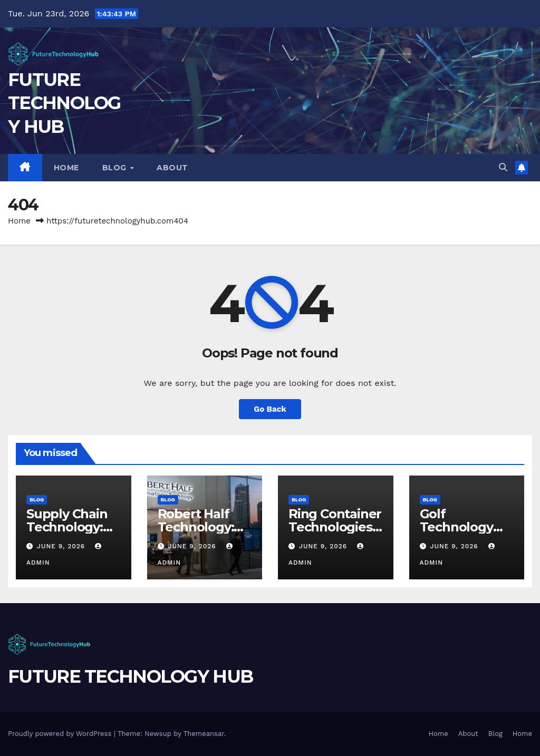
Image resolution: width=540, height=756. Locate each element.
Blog (116, 168)
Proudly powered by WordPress (61, 734)
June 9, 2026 (62, 546)
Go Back (270, 409)
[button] (503, 167)
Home (66, 168)
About (172, 168)
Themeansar (204, 734)
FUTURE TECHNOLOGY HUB (64, 103)
